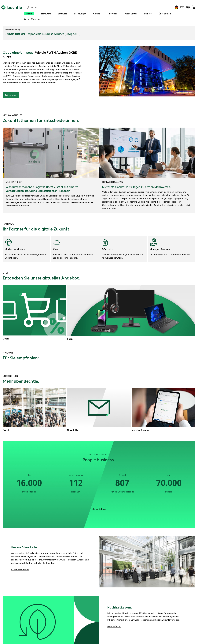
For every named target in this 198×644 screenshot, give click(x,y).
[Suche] (101, 7)
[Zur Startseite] (12, 14)
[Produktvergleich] (182, 7)
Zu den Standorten (20, 569)
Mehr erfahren (99, 509)
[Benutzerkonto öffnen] (188, 7)
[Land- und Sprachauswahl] (176, 7)
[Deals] (29, 14)
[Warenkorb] (194, 7)
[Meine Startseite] (25, 19)
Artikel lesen (11, 95)
